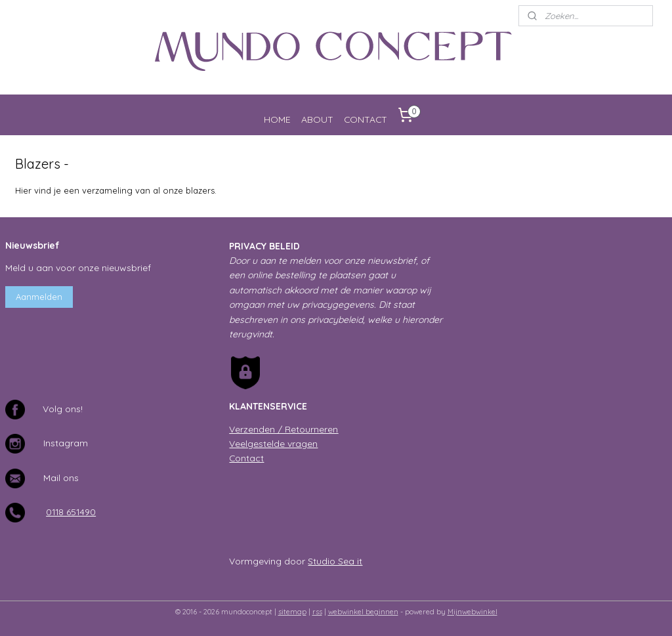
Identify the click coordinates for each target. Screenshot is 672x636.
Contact (246, 458)
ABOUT (317, 119)
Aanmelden (39, 297)
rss (317, 612)
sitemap (292, 612)
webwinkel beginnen (363, 612)
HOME (277, 119)
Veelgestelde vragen (273, 443)
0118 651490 (71, 512)
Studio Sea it (335, 561)
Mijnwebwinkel (472, 612)
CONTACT (366, 119)
